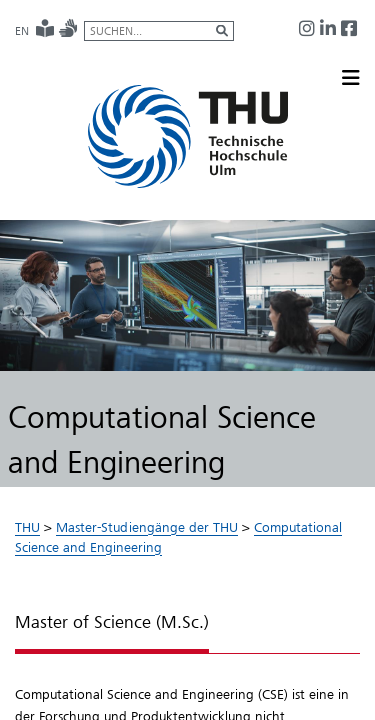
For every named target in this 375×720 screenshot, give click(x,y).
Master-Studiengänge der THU (147, 527)
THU (27, 527)
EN (22, 31)
